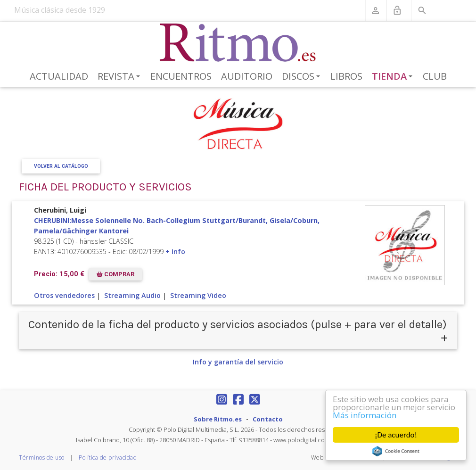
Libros (346, 76)
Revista (120, 77)
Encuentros (181, 76)
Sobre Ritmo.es (218, 419)
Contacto (268, 419)
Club (435, 76)
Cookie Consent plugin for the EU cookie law (396, 451)
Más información (365, 415)
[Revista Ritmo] (238, 43)
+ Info (175, 251)
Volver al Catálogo (61, 166)
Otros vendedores (64, 295)
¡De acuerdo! (396, 435)
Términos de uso (42, 458)
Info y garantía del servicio (238, 362)
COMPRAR (115, 274)
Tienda (394, 77)
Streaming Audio (132, 295)
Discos (303, 77)
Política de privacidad (108, 458)
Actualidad (59, 76)
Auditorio (247, 76)
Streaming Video (198, 295)
